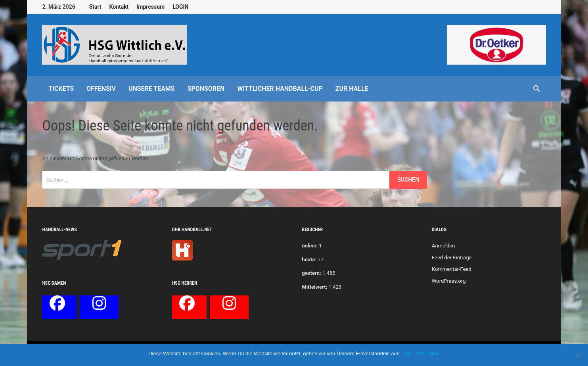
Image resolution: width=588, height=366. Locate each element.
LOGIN (180, 7)
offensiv (101, 89)
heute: (309, 260)
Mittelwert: (314, 287)
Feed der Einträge (452, 258)
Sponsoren (206, 89)
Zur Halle (352, 89)
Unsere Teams (152, 89)
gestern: (311, 273)
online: (309, 246)
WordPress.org (449, 281)
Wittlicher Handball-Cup (280, 89)
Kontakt (119, 7)
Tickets (61, 89)
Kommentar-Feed (452, 269)
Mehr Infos (427, 354)
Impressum (150, 7)
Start (95, 7)
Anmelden (443, 246)
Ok (408, 354)
